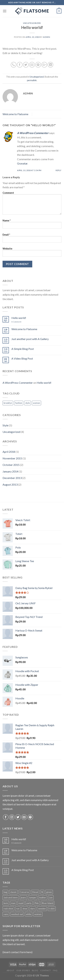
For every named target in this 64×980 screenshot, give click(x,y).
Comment (8, 193)
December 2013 (12, 478)
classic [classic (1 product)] (13, 892)
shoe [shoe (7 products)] (25, 909)
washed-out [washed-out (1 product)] (17, 914)
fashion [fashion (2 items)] (19, 403)
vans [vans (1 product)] (6, 914)
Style (5, 425)
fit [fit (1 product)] (42, 892)
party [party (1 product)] (29, 903)
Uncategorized (32, 23)
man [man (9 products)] (13, 903)
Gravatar (22, 163)
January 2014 (10, 471)
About (10, 970)
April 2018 (9, 452)
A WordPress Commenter (33, 133)
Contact (46, 970)
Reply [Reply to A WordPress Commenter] (59, 170)
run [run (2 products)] (18, 909)
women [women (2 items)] (37, 403)
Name (7, 221)
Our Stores (23, 970)
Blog (35, 970)
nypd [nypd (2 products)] (21, 903)
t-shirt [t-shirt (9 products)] (52, 909)
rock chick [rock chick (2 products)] (8, 909)
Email (6, 235)
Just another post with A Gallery (30, 339)
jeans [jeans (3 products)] (23, 898)
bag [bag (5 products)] (5, 892)
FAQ (55, 970)
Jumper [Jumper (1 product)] (33, 898)
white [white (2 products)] (29, 914)
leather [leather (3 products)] (43, 898)
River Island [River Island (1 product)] (48, 903)
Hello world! (19, 318)
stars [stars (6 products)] (33, 909)
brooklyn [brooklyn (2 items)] (8, 403)
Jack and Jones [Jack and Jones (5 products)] (11, 898)
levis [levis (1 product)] (6, 903)
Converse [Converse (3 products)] (24, 892)
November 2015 (12, 458)
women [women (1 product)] (38, 914)
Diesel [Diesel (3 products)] (35, 892)
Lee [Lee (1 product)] (51, 898)
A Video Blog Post (22, 358)
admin (47, 37)
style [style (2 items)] (28, 403)
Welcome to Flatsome (15, 114)
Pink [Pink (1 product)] (37, 903)
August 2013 (10, 484)
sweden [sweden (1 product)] (42, 909)
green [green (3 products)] (49, 892)
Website (7, 249)
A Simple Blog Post (23, 349)
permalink (32, 80)
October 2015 (11, 465)
